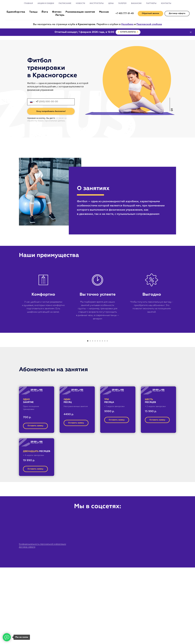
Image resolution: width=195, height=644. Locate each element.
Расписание (65, 3)
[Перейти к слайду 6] (100, 418)
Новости (80, 3)
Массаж (104, 12)
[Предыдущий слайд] (53, 380)
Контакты (166, 3)
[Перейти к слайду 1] (88, 418)
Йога (45, 12)
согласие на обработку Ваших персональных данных (47, 119)
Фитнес (57, 12)
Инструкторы (97, 3)
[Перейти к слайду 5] (97, 418)
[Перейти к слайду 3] (93, 418)
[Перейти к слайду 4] (95, 418)
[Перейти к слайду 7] (102, 418)
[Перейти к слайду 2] (90, 418)
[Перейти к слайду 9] (107, 418)
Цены (111, 3)
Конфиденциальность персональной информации (43, 621)
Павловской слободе (149, 24)
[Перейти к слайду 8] (105, 418)
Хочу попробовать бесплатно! (51, 111)
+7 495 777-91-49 (125, 14)
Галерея (122, 3)
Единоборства (16, 12)
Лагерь (60, 15)
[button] (150, 14)
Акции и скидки (46, 3)
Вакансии (136, 3)
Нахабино (127, 24)
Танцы (33, 12)
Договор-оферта (27, 623)
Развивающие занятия (80, 12)
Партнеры (151, 3)
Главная (28, 3)
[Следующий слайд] (142, 380)
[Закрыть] (191, 32)
